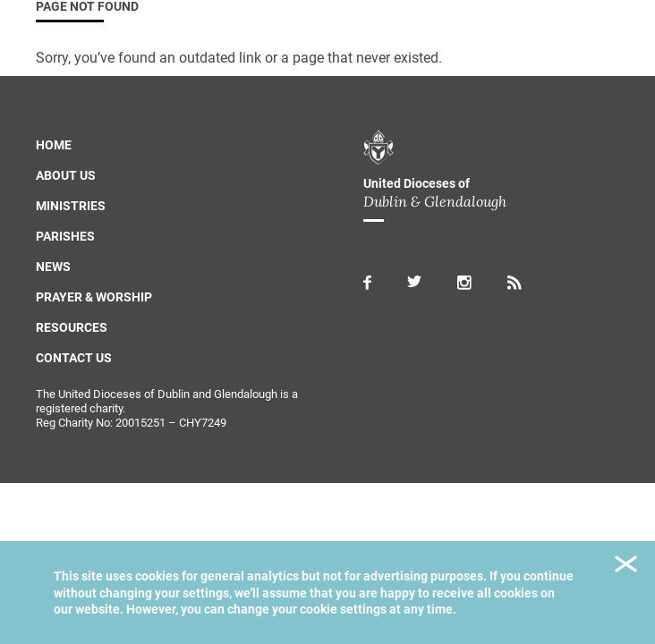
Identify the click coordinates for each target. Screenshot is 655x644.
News (53, 267)
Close (626, 567)
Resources (72, 327)
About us (66, 175)
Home (54, 145)
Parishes (65, 236)
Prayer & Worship (94, 297)
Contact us (74, 358)
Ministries (71, 206)
